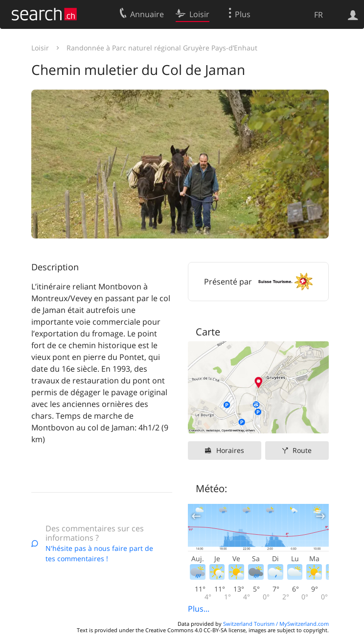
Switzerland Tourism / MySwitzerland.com (276, 624)
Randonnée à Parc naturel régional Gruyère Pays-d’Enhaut (162, 48)
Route (302, 450)
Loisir (40, 48)
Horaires (230, 450)
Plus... (199, 609)
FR (318, 15)
